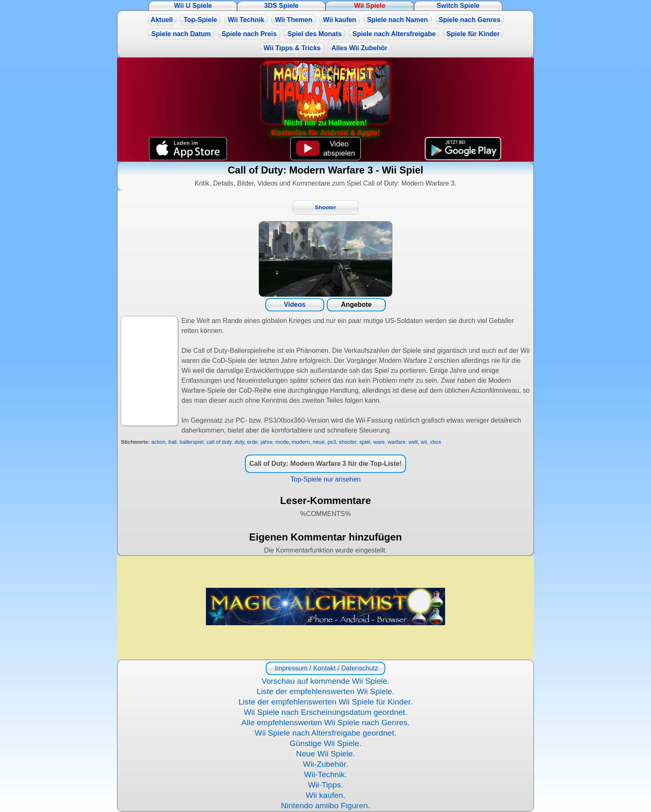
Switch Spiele (458, 6)
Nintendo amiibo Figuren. (325, 806)
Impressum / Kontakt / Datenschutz (325, 668)
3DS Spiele (281, 6)
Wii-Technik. (325, 774)
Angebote (356, 304)
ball (173, 442)
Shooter (325, 207)
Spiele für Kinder (473, 34)
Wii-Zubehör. (326, 764)
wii (424, 442)
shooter (348, 442)
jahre (267, 442)
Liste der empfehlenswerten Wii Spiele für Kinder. (325, 702)
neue (318, 442)
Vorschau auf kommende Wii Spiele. (325, 681)
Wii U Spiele (193, 6)
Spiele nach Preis (249, 34)
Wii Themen (294, 20)
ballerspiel (192, 442)
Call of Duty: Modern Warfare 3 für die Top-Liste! (325, 463)
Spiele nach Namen (398, 20)
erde (252, 442)
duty (239, 442)
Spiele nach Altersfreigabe (394, 34)
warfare (397, 442)
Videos (295, 304)
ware (379, 442)
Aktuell (162, 20)
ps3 (332, 442)
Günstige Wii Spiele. (326, 743)
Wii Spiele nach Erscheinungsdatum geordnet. (325, 712)
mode (282, 442)
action (158, 442)
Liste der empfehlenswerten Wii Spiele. (325, 691)
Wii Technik (246, 20)
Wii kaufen (340, 20)
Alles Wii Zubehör (359, 48)
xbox (436, 442)
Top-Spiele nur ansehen (325, 479)
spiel (365, 442)
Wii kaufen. (326, 795)
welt (413, 442)
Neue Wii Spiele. (325, 754)
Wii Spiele (370, 6)
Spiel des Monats (314, 34)
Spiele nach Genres (470, 20)
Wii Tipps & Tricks (292, 48)
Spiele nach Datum (181, 34)
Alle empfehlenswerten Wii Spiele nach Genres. (325, 723)
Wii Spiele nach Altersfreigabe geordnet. (325, 733)
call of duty (219, 442)
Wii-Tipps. (326, 785)
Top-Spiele (200, 20)
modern (301, 442)
